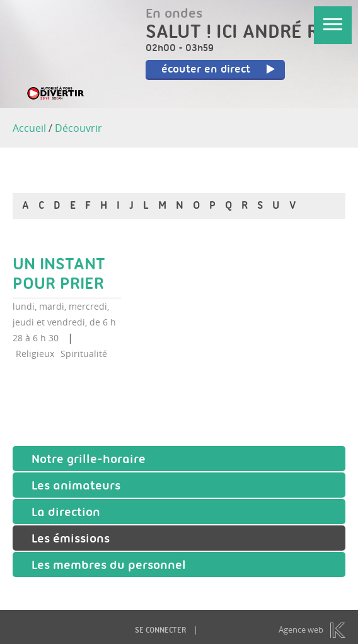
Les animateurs (76, 487)
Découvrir (78, 128)
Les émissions (71, 540)
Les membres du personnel (109, 566)
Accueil (29, 128)
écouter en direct (219, 70)
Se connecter (160, 631)
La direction (66, 513)
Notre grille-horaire (89, 460)
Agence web (301, 630)
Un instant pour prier (59, 275)
